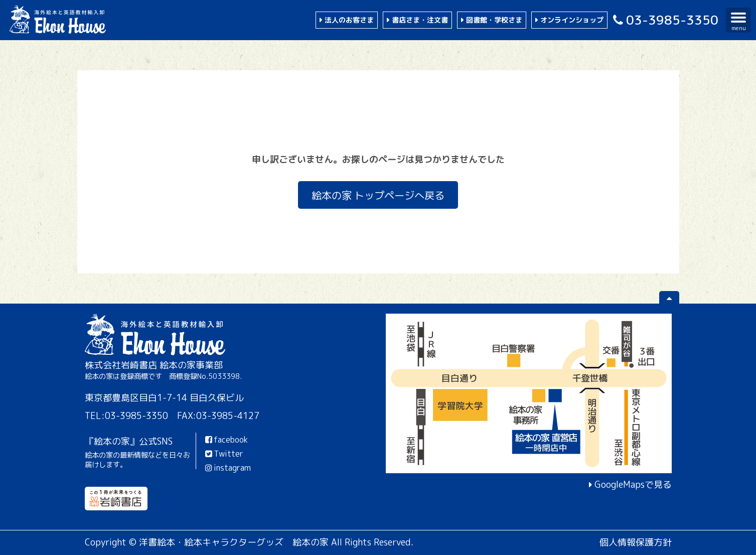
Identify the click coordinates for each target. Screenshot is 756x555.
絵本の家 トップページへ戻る (378, 195)
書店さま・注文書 (420, 20)
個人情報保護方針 (636, 542)
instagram (228, 468)
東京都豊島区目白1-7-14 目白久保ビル (164, 398)
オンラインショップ (572, 20)
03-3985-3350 (664, 20)
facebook (226, 440)
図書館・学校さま (494, 20)
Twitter (224, 454)
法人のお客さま (349, 20)
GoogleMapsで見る (633, 484)
